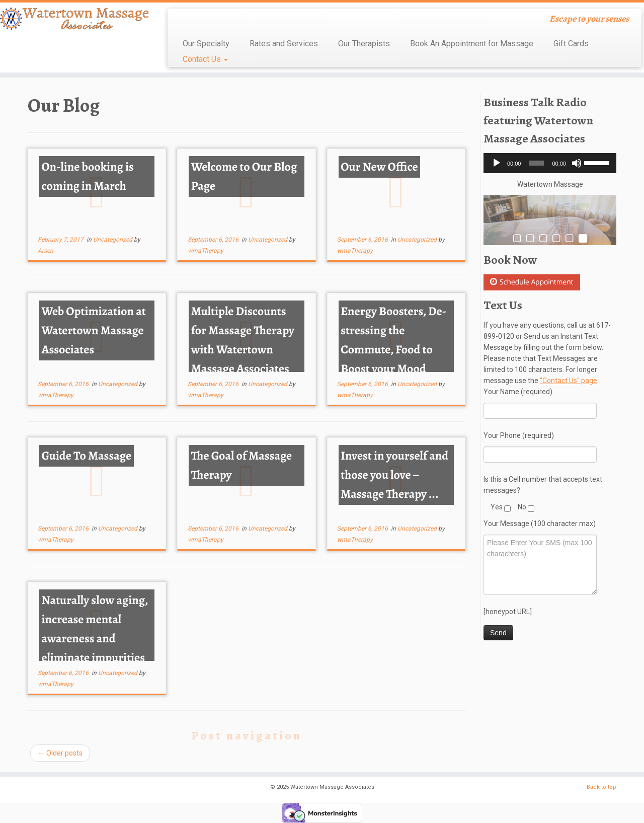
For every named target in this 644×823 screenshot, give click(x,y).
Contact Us (205, 59)
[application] (550, 163)
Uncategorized (113, 240)
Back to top (601, 787)
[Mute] (577, 163)
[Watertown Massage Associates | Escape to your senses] (74, 19)
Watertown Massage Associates (332, 787)
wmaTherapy (206, 251)
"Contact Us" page (569, 381)
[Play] (497, 163)
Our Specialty (206, 44)
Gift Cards (571, 44)
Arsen (46, 251)
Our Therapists (364, 44)
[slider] (537, 163)
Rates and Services (284, 44)
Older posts (60, 753)
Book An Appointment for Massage (472, 44)
